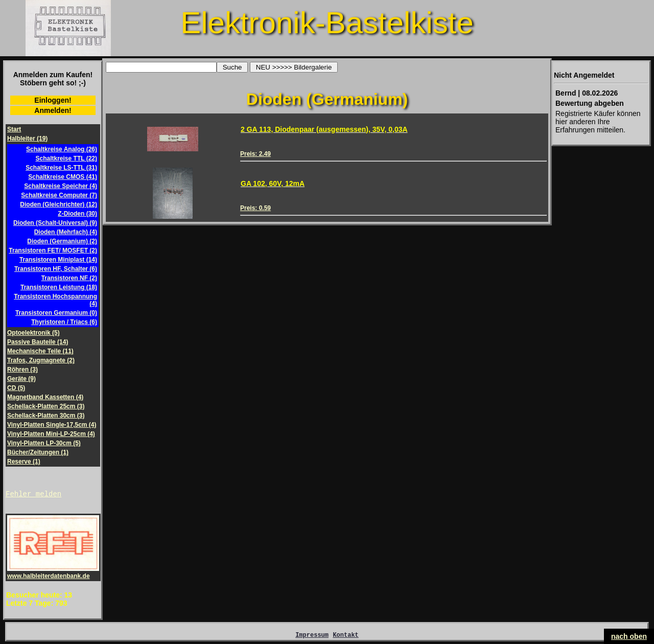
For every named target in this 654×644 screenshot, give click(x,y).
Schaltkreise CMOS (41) (63, 177)
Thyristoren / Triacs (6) (64, 322)
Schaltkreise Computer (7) (59, 195)
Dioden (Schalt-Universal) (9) (55, 223)
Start (14, 129)
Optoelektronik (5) (33, 333)
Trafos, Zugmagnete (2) (41, 360)
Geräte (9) (21, 379)
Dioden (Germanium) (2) (62, 241)
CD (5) (16, 388)
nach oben (629, 636)
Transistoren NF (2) (69, 278)
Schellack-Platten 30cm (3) (46, 416)
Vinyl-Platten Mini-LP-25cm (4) (51, 434)
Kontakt (345, 638)
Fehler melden (33, 495)
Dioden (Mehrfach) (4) (66, 232)
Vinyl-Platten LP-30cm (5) (44, 443)
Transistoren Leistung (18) (59, 287)
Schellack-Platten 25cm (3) (46, 406)
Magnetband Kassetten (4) (45, 397)
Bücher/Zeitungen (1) (38, 452)
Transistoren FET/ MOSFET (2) (53, 250)
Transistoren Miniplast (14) (58, 260)
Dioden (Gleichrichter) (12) (59, 204)
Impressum (312, 638)
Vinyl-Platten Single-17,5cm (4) (52, 425)
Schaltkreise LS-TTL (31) (61, 168)
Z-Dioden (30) (77, 214)
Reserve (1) (24, 462)
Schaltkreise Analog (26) (62, 149)
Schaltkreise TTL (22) (67, 158)
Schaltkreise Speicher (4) (61, 186)
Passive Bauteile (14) (38, 342)
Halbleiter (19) (27, 139)
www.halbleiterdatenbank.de (53, 574)
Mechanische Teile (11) (40, 351)
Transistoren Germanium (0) (56, 313)
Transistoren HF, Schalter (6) (56, 269)
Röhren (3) (22, 370)
